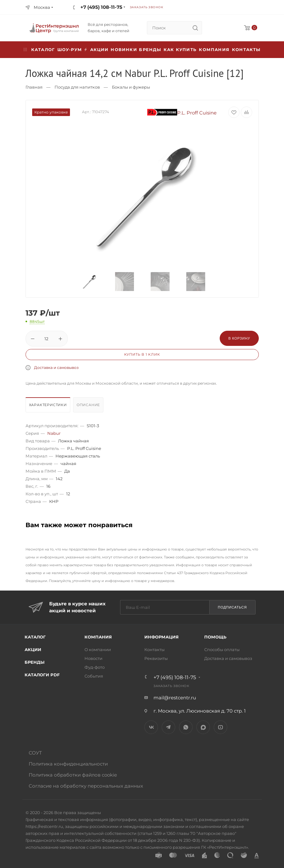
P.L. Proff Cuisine (182, 113)
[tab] (49, 406)
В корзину (239, 338)
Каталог (35, 637)
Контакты (246, 50)
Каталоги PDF (42, 675)
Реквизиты (156, 658)
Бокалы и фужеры (131, 87)
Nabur (54, 433)
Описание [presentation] (88, 405)
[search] (195, 28)
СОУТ (35, 753)
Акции (33, 650)
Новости (93, 658)
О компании (98, 650)
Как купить (180, 50)
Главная (34, 87)
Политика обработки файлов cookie (73, 775)
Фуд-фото (95, 667)
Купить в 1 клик (142, 354)
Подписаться (232, 607)
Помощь (215, 637)
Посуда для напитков (77, 87)
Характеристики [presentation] (48, 405)
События (94, 676)
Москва (42, 7)
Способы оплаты (222, 650)
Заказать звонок (147, 7)
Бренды (150, 50)
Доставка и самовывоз (56, 367)
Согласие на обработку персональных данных (86, 786)
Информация (162, 637)
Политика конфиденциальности (68, 764)
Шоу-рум (70, 50)
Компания (214, 50)
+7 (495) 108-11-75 (101, 7)
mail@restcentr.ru (175, 698)
